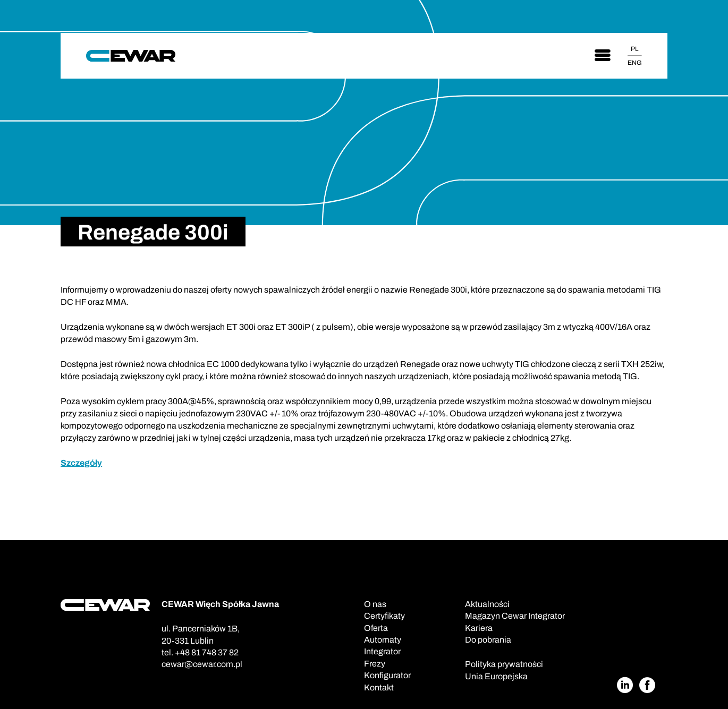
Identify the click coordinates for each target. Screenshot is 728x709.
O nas (375, 604)
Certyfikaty (384, 616)
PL (634, 49)
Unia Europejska (496, 676)
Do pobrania (488, 640)
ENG (635, 63)
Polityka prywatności (504, 664)
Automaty (383, 640)
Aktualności (487, 604)
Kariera (479, 628)
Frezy (375, 664)
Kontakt (379, 687)
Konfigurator (387, 675)
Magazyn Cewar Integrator (515, 616)
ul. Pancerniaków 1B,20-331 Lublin (201, 634)
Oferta (376, 628)
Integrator (382, 651)
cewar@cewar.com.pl (202, 664)
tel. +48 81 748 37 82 (200, 652)
